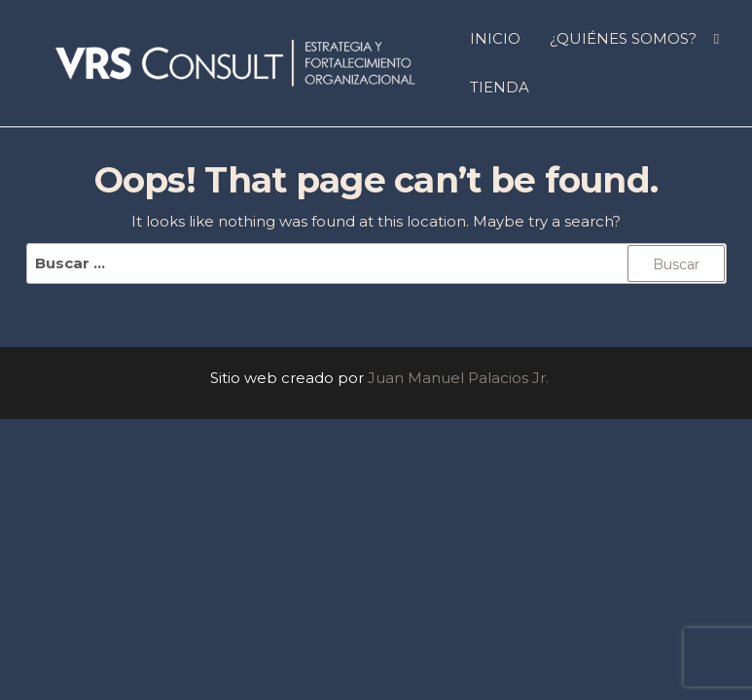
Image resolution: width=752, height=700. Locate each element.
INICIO (495, 38)
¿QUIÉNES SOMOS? (623, 38)
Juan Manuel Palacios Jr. (458, 378)
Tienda (500, 87)
